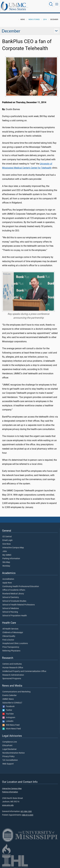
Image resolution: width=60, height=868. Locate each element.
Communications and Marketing (16, 692)
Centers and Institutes (12, 664)
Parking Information (11, 559)
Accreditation (8, 579)
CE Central (7, 537)
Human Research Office (13, 668)
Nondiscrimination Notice (13, 753)
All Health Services (10, 629)
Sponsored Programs (12, 679)
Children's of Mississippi (13, 633)
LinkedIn (8, 721)
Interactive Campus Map (13, 548)
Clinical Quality (9, 636)
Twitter (7, 710)
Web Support (8, 764)
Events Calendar (10, 695)
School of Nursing (10, 612)
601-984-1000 (26, 811)
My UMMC (7, 555)
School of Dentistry (11, 597)
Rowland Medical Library (13, 594)
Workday (6, 566)
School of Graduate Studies (14, 601)
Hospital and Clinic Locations (15, 643)
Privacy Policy (8, 757)
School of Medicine (11, 608)
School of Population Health (15, 616)
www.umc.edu (8, 805)
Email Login (7, 540)
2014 (45, 19)
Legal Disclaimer (10, 749)
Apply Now (7, 583)
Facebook (8, 706)
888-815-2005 (28, 815)
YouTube (8, 714)
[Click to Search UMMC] (51, 4)
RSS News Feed (11, 725)
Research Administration (13, 675)
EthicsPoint (7, 746)
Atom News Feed (12, 729)
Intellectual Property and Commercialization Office (24, 671)
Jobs (5, 551)
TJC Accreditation (10, 760)
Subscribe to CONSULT (12, 703)
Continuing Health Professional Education (21, 587)
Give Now (7, 544)
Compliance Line (10, 742)
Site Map (6, 562)
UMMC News (8, 699)
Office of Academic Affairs (14, 590)
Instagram (9, 718)
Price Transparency (11, 647)
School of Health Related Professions (19, 605)
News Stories (18, 9)
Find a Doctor (8, 640)
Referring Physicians (11, 651)
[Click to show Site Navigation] (57, 4)
